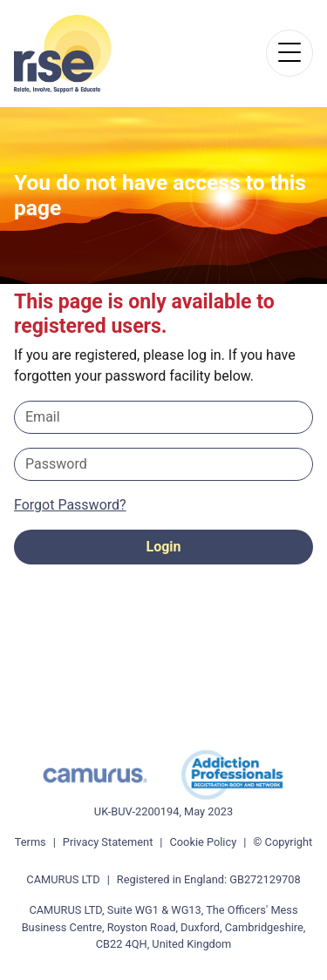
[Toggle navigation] (290, 53)
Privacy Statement (108, 842)
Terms (31, 842)
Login (163, 547)
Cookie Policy (203, 842)
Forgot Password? (70, 505)
